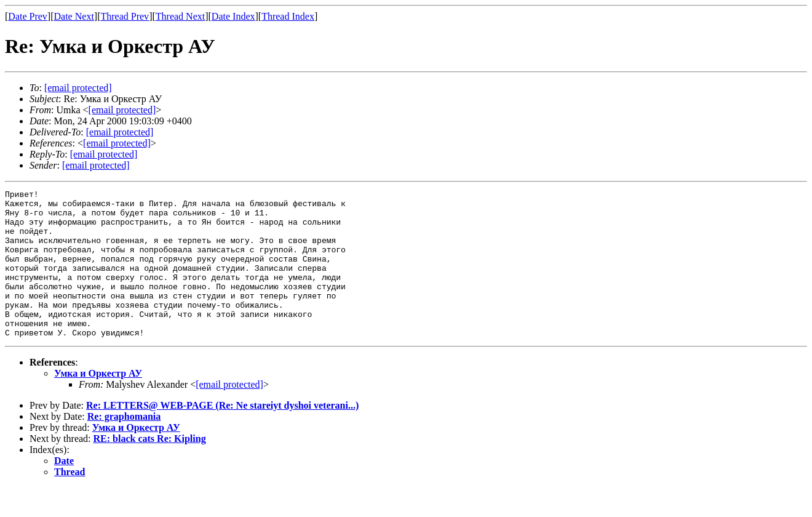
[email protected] (120, 132)
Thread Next (180, 16)
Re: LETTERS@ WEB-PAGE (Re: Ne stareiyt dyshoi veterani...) (222, 435)
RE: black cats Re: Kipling (150, 468)
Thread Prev (125, 16)
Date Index (233, 16)
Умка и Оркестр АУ (98, 403)
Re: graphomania (124, 446)
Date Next (74, 16)
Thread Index (288, 16)
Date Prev (28, 16)
